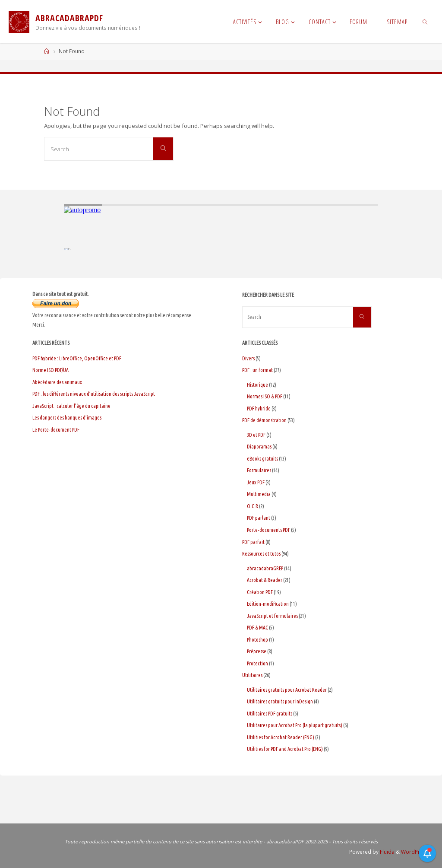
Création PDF (260, 592)
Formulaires (259, 470)
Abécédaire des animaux (57, 382)
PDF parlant (259, 518)
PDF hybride (259, 409)
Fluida (387, 852)
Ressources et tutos (261, 554)
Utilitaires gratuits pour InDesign (280, 701)
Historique (257, 385)
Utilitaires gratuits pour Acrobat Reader (287, 690)
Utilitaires (252, 675)
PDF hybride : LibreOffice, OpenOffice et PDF (77, 358)
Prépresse (257, 651)
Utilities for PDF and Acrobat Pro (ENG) (285, 749)
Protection (257, 663)
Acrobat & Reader (265, 580)
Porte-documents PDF (268, 530)
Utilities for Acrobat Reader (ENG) (281, 737)
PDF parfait (253, 542)
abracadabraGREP (265, 568)
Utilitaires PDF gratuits (270, 714)
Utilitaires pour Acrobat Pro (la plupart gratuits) (295, 725)
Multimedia (259, 494)
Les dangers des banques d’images (67, 418)
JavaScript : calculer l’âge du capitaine (71, 406)
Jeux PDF (256, 482)
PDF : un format (257, 370)
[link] (425, 22)
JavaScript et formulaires (272, 616)
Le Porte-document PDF (56, 430)
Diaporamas (259, 447)
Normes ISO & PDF (265, 396)
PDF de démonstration (264, 420)
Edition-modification (268, 604)
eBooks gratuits (262, 459)
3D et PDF (256, 435)
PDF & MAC (257, 628)
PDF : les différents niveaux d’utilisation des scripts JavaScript (94, 394)
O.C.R (253, 506)
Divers (248, 358)
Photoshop (257, 640)
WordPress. (416, 852)
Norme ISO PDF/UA (51, 370)
